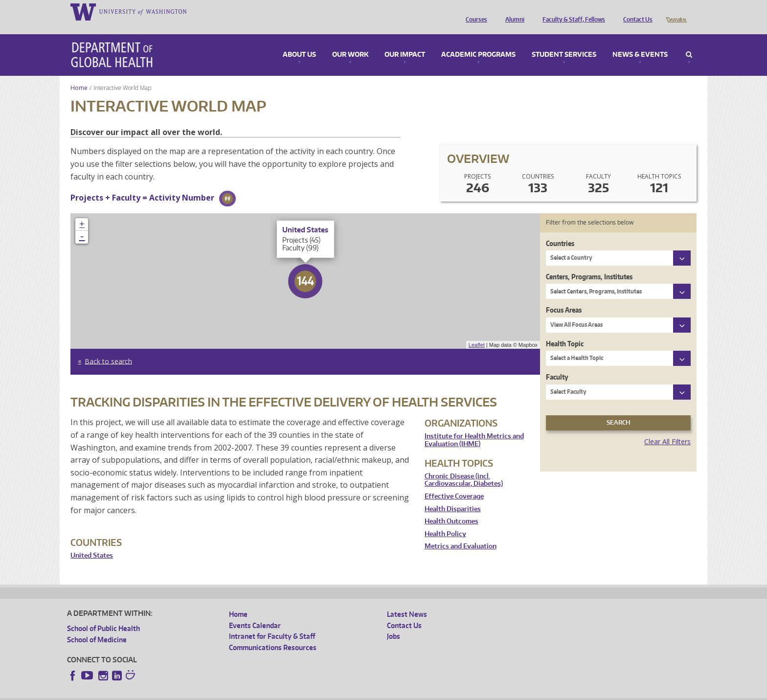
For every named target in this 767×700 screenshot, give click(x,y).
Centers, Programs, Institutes (589, 263)
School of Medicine (97, 626)
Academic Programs (478, 41)
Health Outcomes (451, 508)
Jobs (394, 622)
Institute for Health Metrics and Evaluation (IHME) (474, 426)
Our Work (350, 41)
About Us (299, 41)
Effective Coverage (454, 483)
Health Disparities (453, 495)
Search (689, 41)
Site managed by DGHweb (294, 692)
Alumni (512, 11)
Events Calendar (255, 612)
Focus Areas (564, 296)
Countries (560, 230)
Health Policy (445, 520)
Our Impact (405, 41)
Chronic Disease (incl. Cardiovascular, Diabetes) (464, 466)
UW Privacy (197, 692)
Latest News (407, 600)
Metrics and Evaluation (461, 532)
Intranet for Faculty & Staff (272, 622)
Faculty (557, 363)
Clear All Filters (667, 428)
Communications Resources (273, 634)
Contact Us (635, 11)
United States (92, 542)
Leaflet (477, 331)
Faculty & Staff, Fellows (571, 11)
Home (79, 74)
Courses (474, 11)
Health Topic (565, 330)
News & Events (640, 41)
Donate (676, 11)
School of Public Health (103, 615)
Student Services (564, 41)
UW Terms (236, 692)
